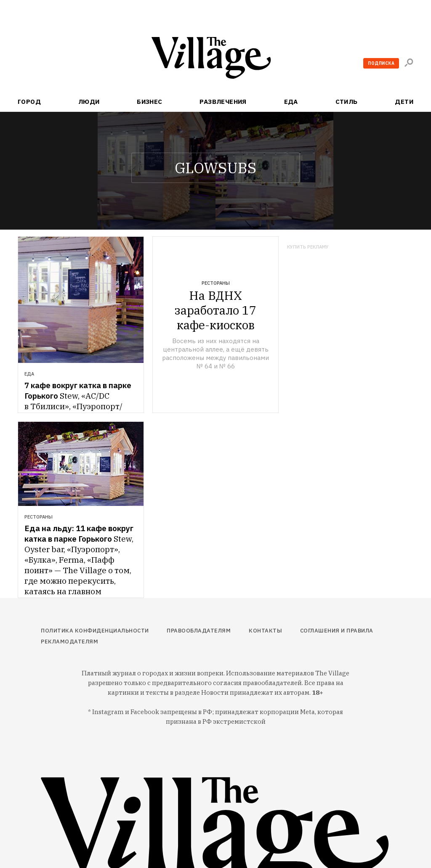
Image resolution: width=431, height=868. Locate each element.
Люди (89, 102)
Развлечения (223, 102)
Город (29, 102)
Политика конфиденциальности (95, 631)
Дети (404, 102)
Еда (291, 102)
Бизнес (150, 102)
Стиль (347, 102)
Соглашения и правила (337, 631)
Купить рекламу (308, 247)
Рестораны (216, 283)
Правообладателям (199, 631)
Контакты (265, 631)
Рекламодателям (69, 642)
